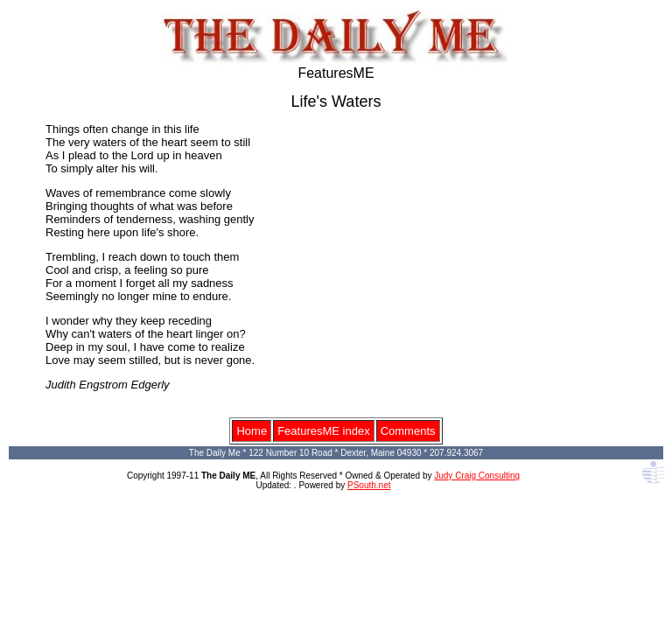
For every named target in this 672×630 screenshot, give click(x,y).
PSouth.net (369, 485)
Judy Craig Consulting (477, 476)
